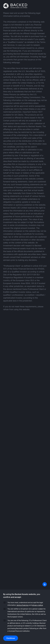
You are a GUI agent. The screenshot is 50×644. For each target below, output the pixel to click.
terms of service (23, 605)
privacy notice (37, 605)
